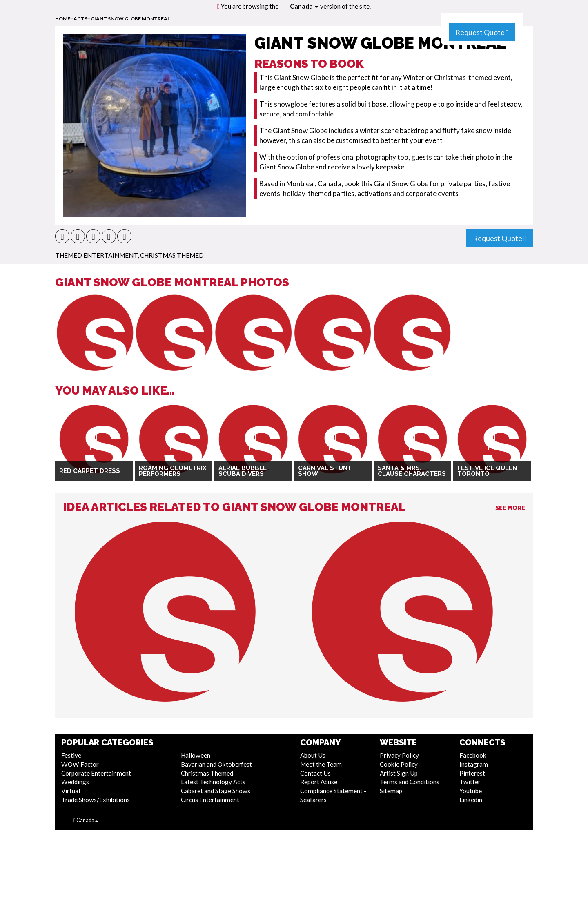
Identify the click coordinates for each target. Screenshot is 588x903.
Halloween (196, 755)
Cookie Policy (399, 764)
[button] (62, 236)
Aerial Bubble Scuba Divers (243, 471)
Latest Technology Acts (213, 782)
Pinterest (472, 773)
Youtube (471, 791)
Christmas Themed (172, 255)
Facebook (473, 755)
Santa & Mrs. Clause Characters (412, 471)
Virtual (71, 791)
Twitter (470, 782)
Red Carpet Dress (90, 471)
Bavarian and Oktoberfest (216, 764)
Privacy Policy (399, 755)
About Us (313, 755)
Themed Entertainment (96, 255)
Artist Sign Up (399, 773)
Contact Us (315, 773)
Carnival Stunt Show (325, 471)
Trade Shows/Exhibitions (96, 800)
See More (510, 508)
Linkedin (471, 800)
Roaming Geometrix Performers (173, 471)
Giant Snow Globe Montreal (130, 19)
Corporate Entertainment (96, 773)
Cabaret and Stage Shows (216, 791)
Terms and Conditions (410, 782)
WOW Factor (80, 764)
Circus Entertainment (210, 800)
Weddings (75, 782)
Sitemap (391, 791)
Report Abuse (319, 782)
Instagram (474, 764)
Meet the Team (321, 764)
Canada (304, 6)
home (63, 19)
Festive (71, 755)
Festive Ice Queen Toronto (487, 471)
